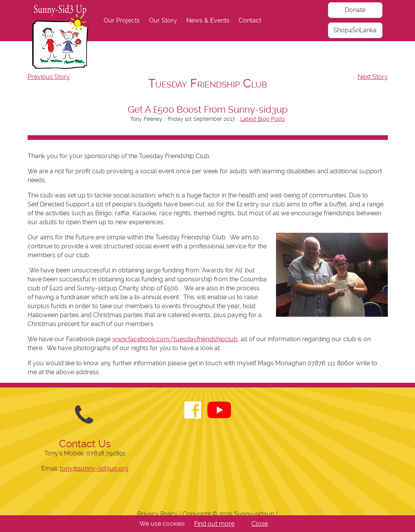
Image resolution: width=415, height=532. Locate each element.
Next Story (373, 77)
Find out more (214, 524)
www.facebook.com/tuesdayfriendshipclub (175, 339)
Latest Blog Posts (263, 119)
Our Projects (122, 20)
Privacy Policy (158, 514)
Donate (355, 10)
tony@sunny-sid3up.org (94, 468)
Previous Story (49, 77)
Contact (250, 20)
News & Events (208, 20)
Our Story (163, 20)
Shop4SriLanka (355, 30)
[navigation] (208, 21)
